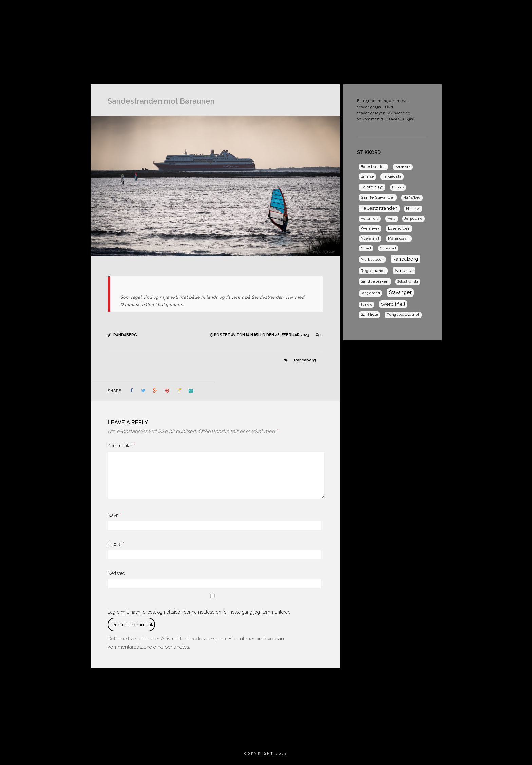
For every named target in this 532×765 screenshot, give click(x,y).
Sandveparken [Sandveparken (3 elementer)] (375, 281)
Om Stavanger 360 (280, 12)
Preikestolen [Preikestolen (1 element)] (372, 259)
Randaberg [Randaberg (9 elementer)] (405, 259)
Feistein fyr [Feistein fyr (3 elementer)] (372, 187)
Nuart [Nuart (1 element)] (366, 248)
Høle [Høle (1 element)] (392, 219)
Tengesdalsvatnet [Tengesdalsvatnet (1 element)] (403, 315)
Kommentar (121, 446)
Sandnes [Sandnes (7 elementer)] (404, 270)
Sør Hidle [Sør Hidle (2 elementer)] (369, 315)
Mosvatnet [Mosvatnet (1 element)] (370, 238)
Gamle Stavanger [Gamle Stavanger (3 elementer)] (378, 197)
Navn (115, 515)
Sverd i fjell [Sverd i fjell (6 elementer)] (393, 304)
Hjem (241, 12)
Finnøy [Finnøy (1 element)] (398, 187)
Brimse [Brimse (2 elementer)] (367, 177)
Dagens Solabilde (402, 12)
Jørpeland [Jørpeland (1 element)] (414, 219)
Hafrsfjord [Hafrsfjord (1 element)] (412, 198)
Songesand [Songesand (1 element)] (370, 293)
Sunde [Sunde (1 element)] (367, 304)
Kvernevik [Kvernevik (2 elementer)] (370, 228)
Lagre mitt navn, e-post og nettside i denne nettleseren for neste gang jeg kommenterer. (199, 612)
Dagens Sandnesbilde (461, 12)
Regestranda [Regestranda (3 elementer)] (373, 271)
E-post (116, 544)
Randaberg (125, 335)
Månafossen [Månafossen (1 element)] (399, 238)
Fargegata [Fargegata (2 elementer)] (392, 177)
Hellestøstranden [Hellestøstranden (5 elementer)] (379, 208)
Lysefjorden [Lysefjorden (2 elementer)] (399, 228)
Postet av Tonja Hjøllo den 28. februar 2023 (262, 335)
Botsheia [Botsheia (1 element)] (403, 167)
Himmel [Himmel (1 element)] (413, 208)
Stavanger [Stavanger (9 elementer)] (400, 292)
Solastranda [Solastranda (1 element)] (408, 281)
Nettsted (116, 573)
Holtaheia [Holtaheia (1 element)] (370, 219)
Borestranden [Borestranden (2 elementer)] (373, 167)
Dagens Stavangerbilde (341, 12)
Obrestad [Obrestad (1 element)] (388, 248)
